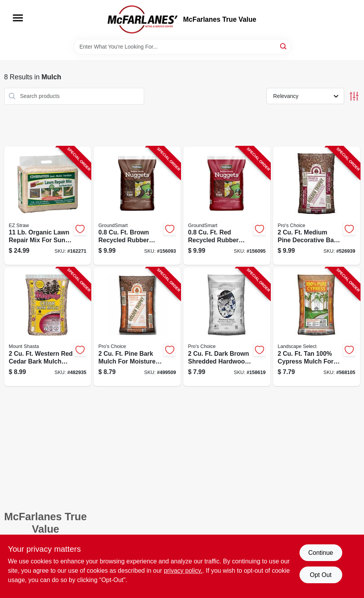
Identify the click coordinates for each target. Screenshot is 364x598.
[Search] (284, 46)
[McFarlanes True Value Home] (143, 19)
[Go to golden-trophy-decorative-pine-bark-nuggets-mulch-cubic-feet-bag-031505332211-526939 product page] (317, 206)
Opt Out (320, 575)
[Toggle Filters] (354, 96)
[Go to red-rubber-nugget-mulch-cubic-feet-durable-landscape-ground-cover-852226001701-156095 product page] (227, 206)
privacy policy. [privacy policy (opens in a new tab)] (183, 571)
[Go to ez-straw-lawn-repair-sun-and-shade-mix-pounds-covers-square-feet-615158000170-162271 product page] (48, 206)
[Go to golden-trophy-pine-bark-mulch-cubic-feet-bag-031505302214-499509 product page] (137, 327)
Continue (320, 553)
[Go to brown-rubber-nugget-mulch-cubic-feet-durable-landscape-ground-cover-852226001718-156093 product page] (137, 206)
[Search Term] (182, 47)
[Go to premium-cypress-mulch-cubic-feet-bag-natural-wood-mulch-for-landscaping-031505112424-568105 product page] (317, 327)
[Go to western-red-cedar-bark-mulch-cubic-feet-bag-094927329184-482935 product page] (48, 327)
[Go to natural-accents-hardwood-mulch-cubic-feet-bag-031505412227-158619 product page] (227, 327)
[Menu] (18, 18)
